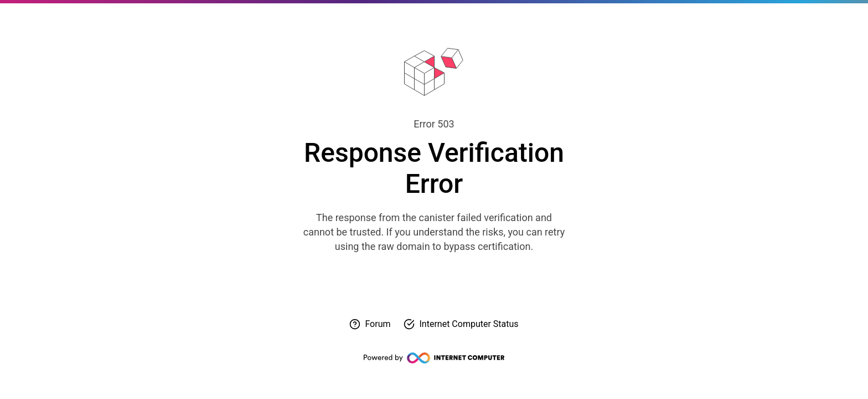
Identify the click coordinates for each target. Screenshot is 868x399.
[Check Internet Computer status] (461, 324)
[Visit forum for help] (370, 324)
